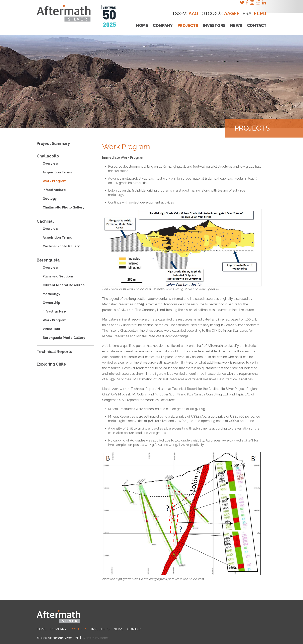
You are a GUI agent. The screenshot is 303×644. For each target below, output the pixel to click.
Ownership (51, 303)
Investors (214, 26)
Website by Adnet (96, 638)
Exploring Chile (51, 364)
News (236, 26)
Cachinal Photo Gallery (61, 246)
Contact (257, 26)
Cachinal (45, 221)
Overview (50, 164)
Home (142, 26)
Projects (188, 26)
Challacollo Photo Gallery (64, 207)
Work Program (55, 181)
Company (163, 26)
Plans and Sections (58, 276)
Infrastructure (54, 190)
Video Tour (52, 329)
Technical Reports (54, 352)
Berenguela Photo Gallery (64, 338)
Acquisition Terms (57, 172)
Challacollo (48, 156)
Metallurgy (51, 294)
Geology (50, 199)
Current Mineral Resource (64, 285)
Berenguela (48, 260)
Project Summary (53, 144)
